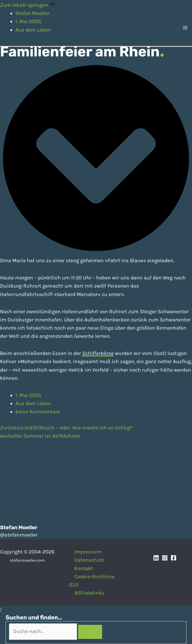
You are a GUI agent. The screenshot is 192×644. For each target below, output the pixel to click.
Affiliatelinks (89, 593)
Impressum (88, 552)
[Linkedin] (156, 558)
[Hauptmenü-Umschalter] (185, 29)
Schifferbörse (98, 353)
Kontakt (84, 568)
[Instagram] (165, 558)
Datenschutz (89, 560)
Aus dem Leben (33, 403)
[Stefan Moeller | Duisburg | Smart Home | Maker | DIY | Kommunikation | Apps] (14, 28)
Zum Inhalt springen (28, 5)
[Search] (90, 632)
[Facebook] (174, 558)
